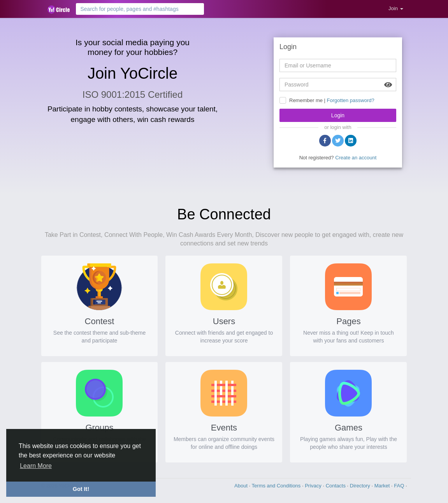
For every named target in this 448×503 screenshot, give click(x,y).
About (242, 486)
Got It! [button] (81, 489)
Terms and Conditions (277, 486)
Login (338, 115)
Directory (361, 486)
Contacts (336, 486)
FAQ (400, 486)
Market (383, 486)
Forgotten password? (351, 100)
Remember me (306, 100)
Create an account (356, 158)
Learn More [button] (36, 466)
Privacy (314, 486)
